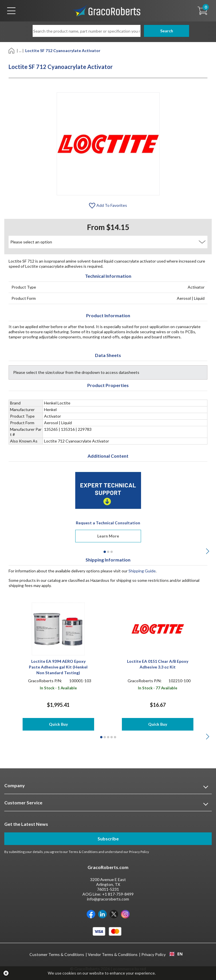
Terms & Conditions (83, 852)
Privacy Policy (139, 852)
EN (176, 954)
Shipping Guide (142, 571)
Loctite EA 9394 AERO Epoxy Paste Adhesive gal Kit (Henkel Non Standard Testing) (58, 667)
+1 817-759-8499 (118, 894)
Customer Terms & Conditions (57, 954)
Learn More (108, 536)
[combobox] (176, 954)
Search (162, 31)
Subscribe (108, 839)
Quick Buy (58, 724)
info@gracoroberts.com (108, 899)
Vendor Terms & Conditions (113, 954)
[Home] (12, 50)
